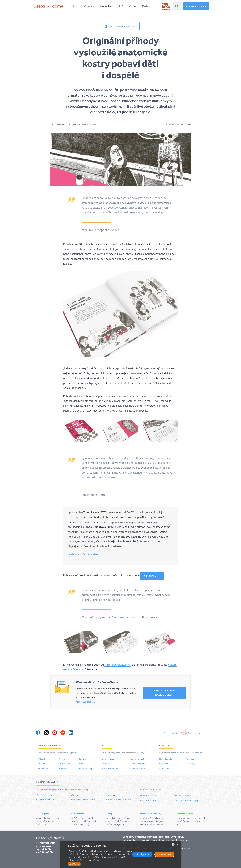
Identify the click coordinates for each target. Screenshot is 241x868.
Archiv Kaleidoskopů (85, 702)
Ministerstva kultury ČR (118, 665)
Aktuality (106, 6)
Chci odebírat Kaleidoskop (164, 693)
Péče (75, 6)
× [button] (177, 845)
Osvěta (89, 6)
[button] (102, 864)
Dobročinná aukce (184, 814)
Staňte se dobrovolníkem (118, 799)
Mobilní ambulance (111, 769)
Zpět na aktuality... (123, 26)
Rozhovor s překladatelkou (84, 554)
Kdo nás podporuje (184, 795)
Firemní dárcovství (149, 795)
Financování (43, 769)
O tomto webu (171, 733)
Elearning (190, 764)
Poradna (106, 764)
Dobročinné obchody (151, 814)
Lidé (120, 6)
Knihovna (164, 764)
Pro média (63, 769)
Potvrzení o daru (148, 800)
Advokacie (191, 759)
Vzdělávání (164, 769)
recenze (120, 617)
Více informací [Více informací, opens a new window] (94, 860)
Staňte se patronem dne (83, 799)
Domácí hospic (109, 759)
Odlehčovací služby (139, 764)
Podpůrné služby (138, 759)
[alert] (120, 854)
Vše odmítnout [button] (165, 854)
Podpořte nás (196, 6)
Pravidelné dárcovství (47, 799)
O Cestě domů (49, 745)
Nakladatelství (166, 759)
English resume (195, 733)
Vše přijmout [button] (142, 854)
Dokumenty (64, 764)
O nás (133, 6)
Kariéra (83, 759)
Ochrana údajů (86, 769)
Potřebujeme (43, 814)
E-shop (147, 6)
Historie (41, 764)
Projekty (62, 759)
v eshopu (150, 576)
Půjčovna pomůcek (139, 769)
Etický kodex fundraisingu (187, 800)
